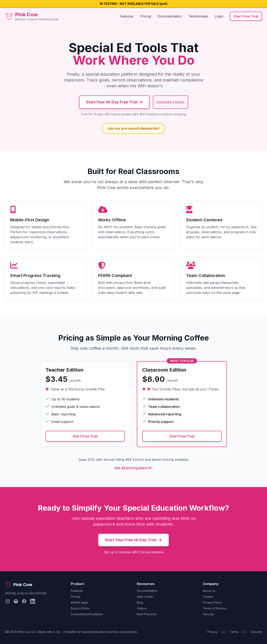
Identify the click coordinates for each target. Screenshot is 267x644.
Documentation (170, 16)
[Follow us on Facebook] (24, 601)
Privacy (212, 632)
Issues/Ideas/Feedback (87, 614)
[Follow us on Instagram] (8, 601)
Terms (234, 632)
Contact (208, 597)
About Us (209, 591)
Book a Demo (80, 608)
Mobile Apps (80, 602)
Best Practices (147, 614)
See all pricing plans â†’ (134, 468)
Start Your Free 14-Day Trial (133, 540)
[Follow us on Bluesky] (16, 601)
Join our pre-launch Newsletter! (133, 128)
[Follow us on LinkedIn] (33, 601)
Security (208, 614)
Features (127, 16)
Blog (140, 602)
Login (219, 16)
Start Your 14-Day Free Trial (114, 102)
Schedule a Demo (171, 102)
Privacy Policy (212, 602)
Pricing (146, 16)
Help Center (145, 597)
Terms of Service (215, 608)
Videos (142, 608)
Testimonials (198, 16)
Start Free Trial (246, 16)
